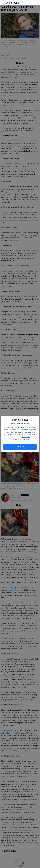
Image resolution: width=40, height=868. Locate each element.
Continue (20, 447)
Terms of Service (30, 427)
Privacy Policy (9, 432)
